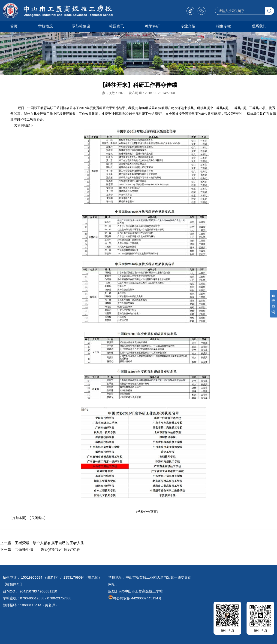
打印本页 (19, 518)
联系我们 (259, 26)
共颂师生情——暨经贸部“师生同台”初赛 (47, 550)
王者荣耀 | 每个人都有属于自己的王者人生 (50, 543)
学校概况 (45, 26)
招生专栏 (223, 26)
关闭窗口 (38, 518)
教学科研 (152, 26)
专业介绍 (188, 26)
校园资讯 (117, 26)
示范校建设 (81, 26)
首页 (14, 26)
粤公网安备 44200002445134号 (135, 598)
